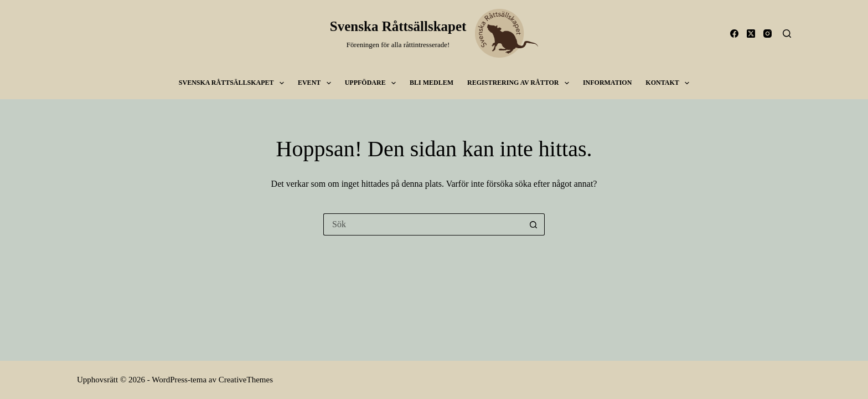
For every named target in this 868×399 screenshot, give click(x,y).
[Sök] (787, 34)
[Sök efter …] (423, 224)
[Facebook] (734, 34)
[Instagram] (768, 34)
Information (607, 83)
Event (317, 83)
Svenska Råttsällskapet (398, 26)
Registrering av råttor (520, 83)
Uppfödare (373, 83)
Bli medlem (432, 83)
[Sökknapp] (534, 224)
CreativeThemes (246, 380)
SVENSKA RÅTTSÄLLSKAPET (234, 83)
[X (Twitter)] (751, 34)
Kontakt (670, 83)
